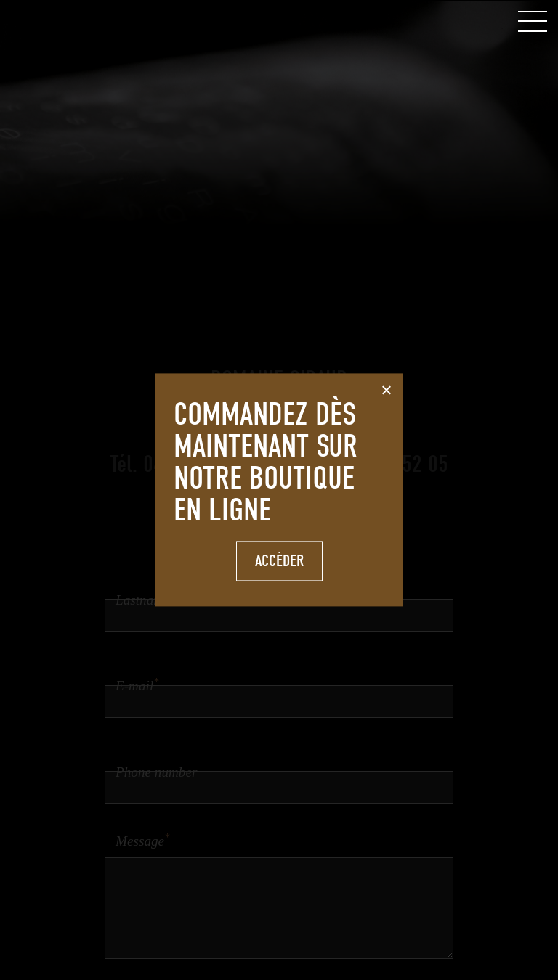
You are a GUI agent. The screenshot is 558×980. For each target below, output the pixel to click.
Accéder (279, 561)
